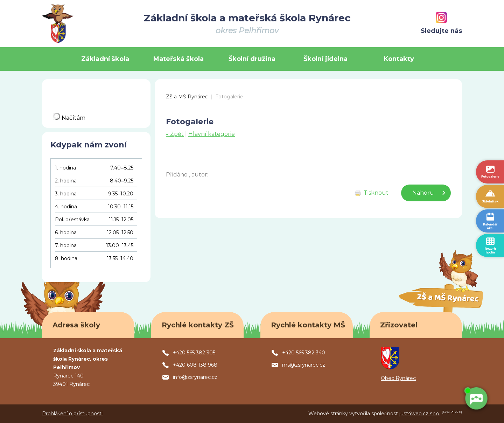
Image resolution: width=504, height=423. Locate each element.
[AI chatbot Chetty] (476, 398)
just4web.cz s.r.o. (420, 414)
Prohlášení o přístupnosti (72, 414)
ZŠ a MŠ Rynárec (187, 97)
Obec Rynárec (398, 378)
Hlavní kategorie (212, 134)
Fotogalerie (229, 97)
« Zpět (175, 134)
